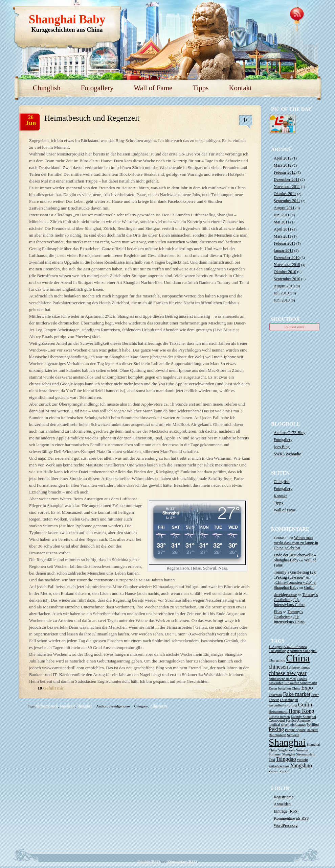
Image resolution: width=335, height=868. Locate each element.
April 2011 (283, 229)
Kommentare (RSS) (182, 861)
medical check (279, 725)
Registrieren (284, 797)
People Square (295, 730)
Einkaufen (276, 683)
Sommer (302, 750)
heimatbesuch (47, 706)
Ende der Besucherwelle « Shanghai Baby (295, 558)
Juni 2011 (282, 215)
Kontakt (240, 88)
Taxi (272, 760)
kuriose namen (279, 717)
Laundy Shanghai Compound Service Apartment (292, 719)
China (298, 658)
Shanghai (84, 706)
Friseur (274, 700)
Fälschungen (289, 700)
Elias (278, 612)
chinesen (278, 667)
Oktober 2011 (285, 194)
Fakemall (275, 695)
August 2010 (284, 286)
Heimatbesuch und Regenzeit (92, 118)
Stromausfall (305, 754)
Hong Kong (301, 711)
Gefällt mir (53, 688)
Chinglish (47, 88)
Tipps (200, 88)
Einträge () (286, 811)
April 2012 (283, 158)
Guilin (309, 587)
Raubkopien (277, 735)
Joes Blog (282, 447)
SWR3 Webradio (287, 454)
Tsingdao (286, 759)
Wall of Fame (153, 88)
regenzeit (67, 706)
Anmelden (282, 804)
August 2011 (284, 208)
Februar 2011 (285, 243)
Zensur (274, 771)
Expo (307, 688)
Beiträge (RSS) (149, 861)
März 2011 (283, 236)
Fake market (297, 694)
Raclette (312, 730)
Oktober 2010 (285, 272)
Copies (302, 679)
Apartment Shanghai (302, 651)
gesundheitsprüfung (283, 705)
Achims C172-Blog (290, 433)
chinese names (299, 667)
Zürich (284, 771)
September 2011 (287, 201)
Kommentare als (291, 818)
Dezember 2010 (287, 258)
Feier (315, 695)
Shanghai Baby (67, 19)
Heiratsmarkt (278, 712)
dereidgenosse (285, 595)
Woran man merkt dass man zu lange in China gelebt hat (296, 543)
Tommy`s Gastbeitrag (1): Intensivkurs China (296, 600)
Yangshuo (301, 766)
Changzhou (277, 660)
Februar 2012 (285, 172)
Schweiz (293, 735)
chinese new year (288, 673)
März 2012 (283, 165)
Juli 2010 (281, 293)
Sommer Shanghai (282, 754)
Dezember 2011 (287, 179)
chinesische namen (282, 679)
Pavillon (313, 725)
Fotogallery (97, 88)
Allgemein (159, 706)
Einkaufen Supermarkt (301, 683)
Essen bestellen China (285, 688)
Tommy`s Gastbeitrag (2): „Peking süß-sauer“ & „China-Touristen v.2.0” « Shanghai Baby (295, 580)
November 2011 (287, 187)
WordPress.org (286, 825)
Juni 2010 (282, 300)
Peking (276, 729)
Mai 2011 (282, 222)
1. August (276, 647)
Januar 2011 (284, 250)
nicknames (298, 725)
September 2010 (287, 279)
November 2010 (287, 265)
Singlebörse (287, 750)
